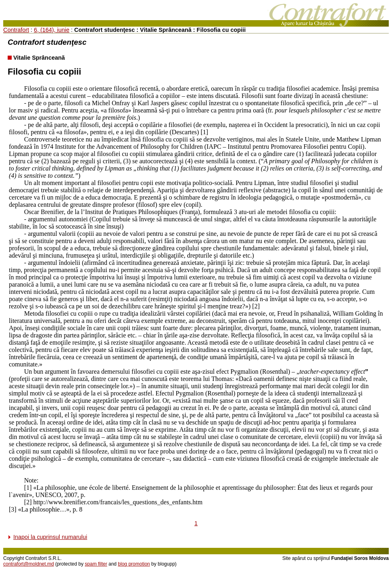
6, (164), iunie (52, 30)
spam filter (96, 564)
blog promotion (134, 564)
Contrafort (16, 30)
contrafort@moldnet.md (29, 564)
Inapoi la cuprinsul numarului (50, 537)
